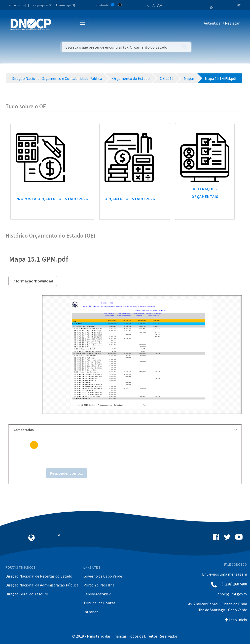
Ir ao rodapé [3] (66, 5)
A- (148, 6)
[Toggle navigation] (58, 24)
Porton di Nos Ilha (99, 585)
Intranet (91, 612)
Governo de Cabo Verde (103, 576)
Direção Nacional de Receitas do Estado (39, 576)
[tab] (125, 430)
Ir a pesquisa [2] (42, 5)
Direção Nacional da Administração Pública (42, 585)
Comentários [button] (126, 430)
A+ (160, 5)
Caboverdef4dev (97, 594)
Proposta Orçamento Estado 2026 (52, 199)
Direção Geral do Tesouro (27, 594)
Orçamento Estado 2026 (130, 199)
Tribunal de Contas (99, 603)
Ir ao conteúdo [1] (18, 5)
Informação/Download (33, 281)
